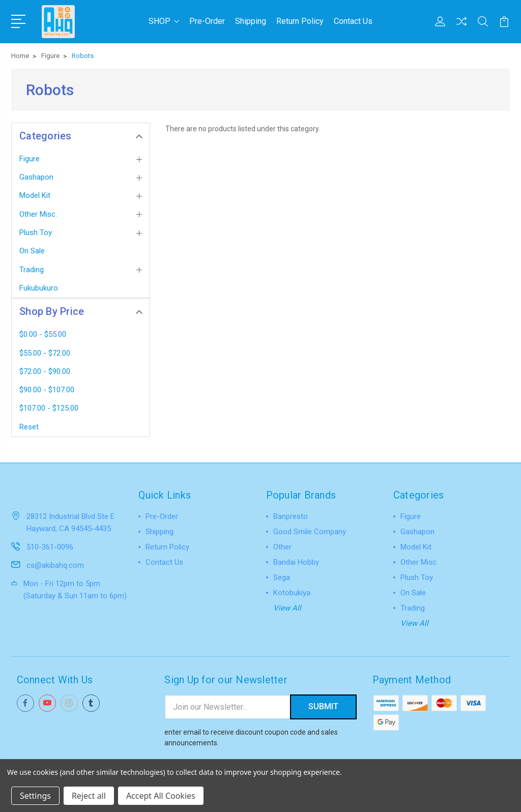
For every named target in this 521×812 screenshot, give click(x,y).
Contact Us (353, 21)
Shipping (251, 21)
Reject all (89, 796)
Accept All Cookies (161, 796)
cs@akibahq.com (55, 565)
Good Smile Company (310, 532)
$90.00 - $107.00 (47, 390)
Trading (32, 270)
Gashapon (36, 177)
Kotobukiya (292, 593)
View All (287, 608)
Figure (30, 159)
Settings (35, 796)
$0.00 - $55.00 (43, 334)
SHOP (164, 21)
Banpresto (291, 516)
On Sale (32, 251)
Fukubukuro (39, 288)
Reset (29, 427)
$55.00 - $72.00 (45, 353)
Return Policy (300, 21)
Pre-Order (207, 21)
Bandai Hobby (296, 562)
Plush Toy (36, 233)
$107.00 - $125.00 (49, 408)
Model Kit (35, 195)
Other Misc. (38, 214)
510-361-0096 (50, 546)
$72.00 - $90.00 (45, 371)
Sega (282, 577)
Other (282, 547)
